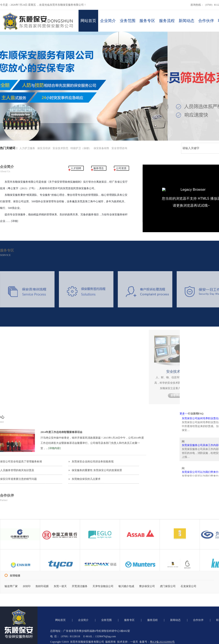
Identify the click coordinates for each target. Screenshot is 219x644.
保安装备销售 (101, 148)
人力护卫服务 (27, 148)
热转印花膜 (42, 586)
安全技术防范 (60, 148)
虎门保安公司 (168, 586)
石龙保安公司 (188, 586)
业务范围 (128, 21)
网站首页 (88, 21)
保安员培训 (44, 148)
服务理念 (99, 168)
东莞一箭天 (60, 586)
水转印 (27, 586)
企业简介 (108, 21)
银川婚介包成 (126, 586)
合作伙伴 (206, 21)
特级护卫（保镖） (81, 148)
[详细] (14, 221)
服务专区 (147, 21)
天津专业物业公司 (103, 586)
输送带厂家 (11, 586)
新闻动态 (186, 21)
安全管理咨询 (119, 148)
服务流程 (167, 21)
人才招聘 (76, 168)
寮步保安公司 (147, 586)
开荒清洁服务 (80, 586)
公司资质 (121, 168)
